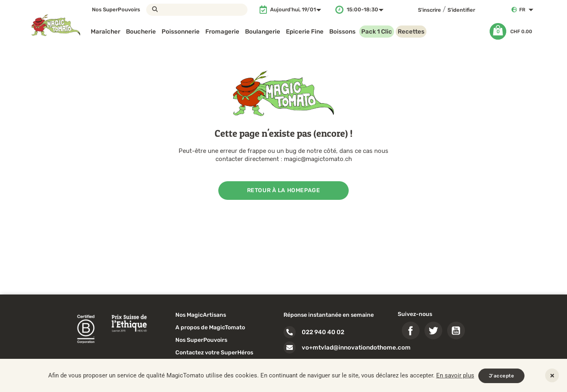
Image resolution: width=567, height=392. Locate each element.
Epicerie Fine (305, 32)
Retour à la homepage (284, 190)
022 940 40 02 (323, 332)
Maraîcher (106, 32)
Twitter (433, 331)
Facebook (411, 331)
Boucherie (141, 32)
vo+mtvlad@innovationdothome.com (356, 348)
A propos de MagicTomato (210, 327)
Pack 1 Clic (377, 32)
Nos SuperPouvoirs (116, 10)
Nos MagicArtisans (201, 315)
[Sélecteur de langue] (528, 10)
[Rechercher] (197, 10)
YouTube (456, 331)
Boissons (342, 32)
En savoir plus (455, 375)
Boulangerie (263, 32)
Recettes (411, 32)
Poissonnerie (181, 32)
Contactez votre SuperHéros (214, 353)
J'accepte (502, 376)
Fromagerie (222, 32)
